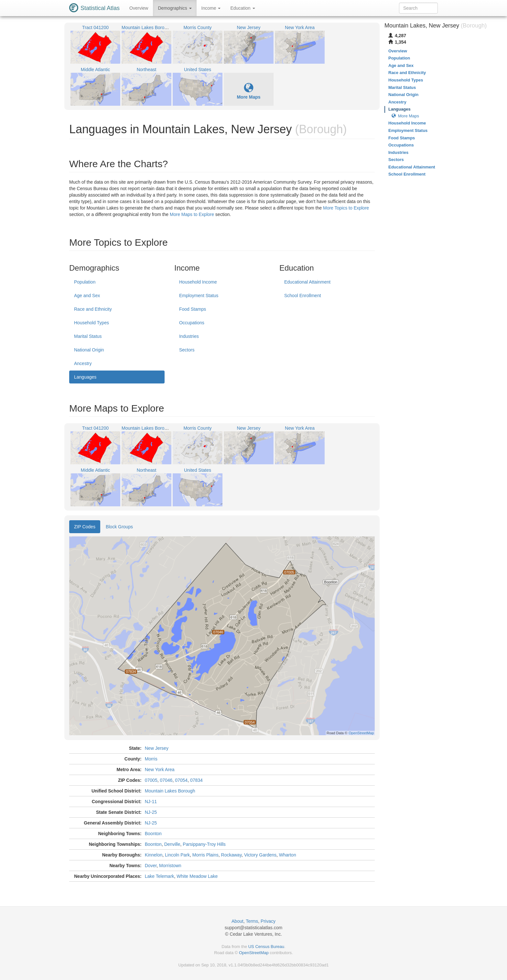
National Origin (89, 350)
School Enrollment (303, 296)
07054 (181, 780)
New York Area (160, 770)
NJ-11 (151, 802)
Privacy (268, 921)
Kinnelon (154, 855)
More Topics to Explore (346, 208)
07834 (196, 780)
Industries (189, 336)
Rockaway (232, 855)
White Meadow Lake (197, 876)
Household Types (92, 323)
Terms (252, 921)
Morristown (170, 866)
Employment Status (199, 296)
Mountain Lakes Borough (170, 791)
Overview (139, 8)
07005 (151, 780)
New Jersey (157, 748)
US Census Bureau (266, 947)
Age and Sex (87, 296)
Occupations (192, 323)
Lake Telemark (160, 876)
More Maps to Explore (192, 214)
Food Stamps (193, 309)
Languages (85, 377)
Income (211, 8)
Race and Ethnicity (93, 309)
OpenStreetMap (254, 953)
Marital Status (88, 336)
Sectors (187, 350)
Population (85, 282)
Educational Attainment (307, 282)
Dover (151, 866)
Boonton (153, 834)
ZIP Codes (85, 527)
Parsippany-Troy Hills (204, 844)
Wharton (288, 855)
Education (243, 8)
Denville (172, 844)
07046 (166, 780)
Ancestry (83, 363)
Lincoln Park (177, 855)
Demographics (175, 8)
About (237, 921)
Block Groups (119, 527)
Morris (151, 759)
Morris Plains (205, 855)
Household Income (198, 282)
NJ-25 (151, 812)
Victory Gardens (260, 855)
